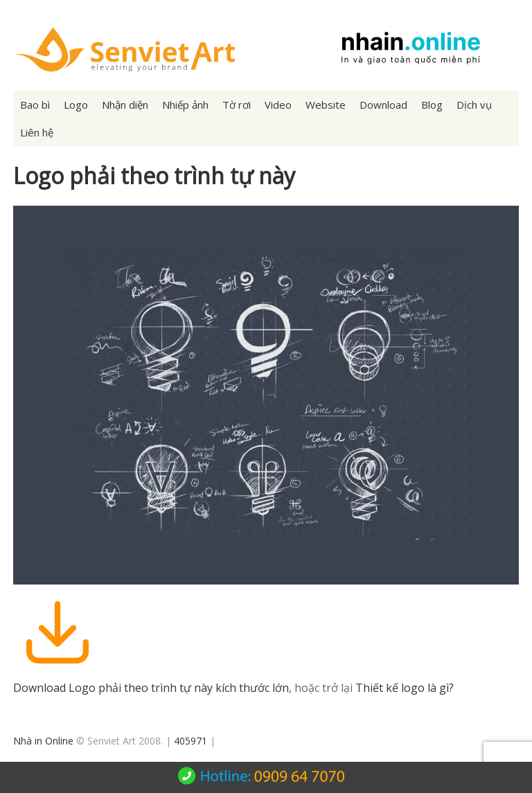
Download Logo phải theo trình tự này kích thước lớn (151, 688)
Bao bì (35, 105)
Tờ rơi (237, 105)
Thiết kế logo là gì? (405, 688)
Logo (76, 105)
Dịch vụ (474, 105)
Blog (432, 105)
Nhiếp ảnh (185, 105)
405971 (190, 741)
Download (383, 105)
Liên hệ (37, 132)
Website (326, 105)
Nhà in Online (43, 741)
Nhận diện (125, 105)
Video (278, 105)
